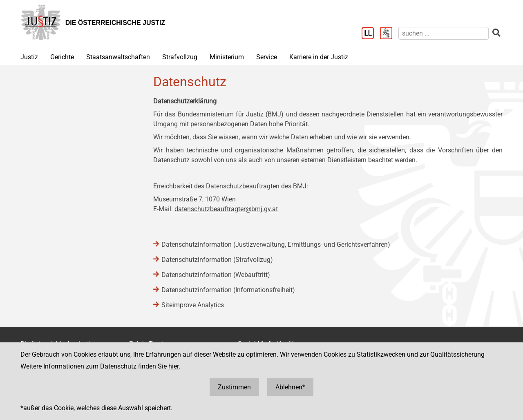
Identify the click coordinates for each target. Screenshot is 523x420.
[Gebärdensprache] (389, 34)
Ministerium (227, 57)
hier (173, 366)
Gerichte (62, 57)
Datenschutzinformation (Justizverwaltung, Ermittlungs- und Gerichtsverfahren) (276, 245)
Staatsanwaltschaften (118, 57)
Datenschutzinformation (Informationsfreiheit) (228, 290)
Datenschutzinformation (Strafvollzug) (217, 260)
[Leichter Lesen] (371, 34)
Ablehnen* (290, 387)
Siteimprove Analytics (193, 305)
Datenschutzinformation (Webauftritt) (216, 275)
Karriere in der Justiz (319, 57)
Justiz (29, 57)
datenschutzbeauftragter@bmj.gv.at (226, 209)
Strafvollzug (180, 57)
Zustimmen (234, 387)
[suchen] (444, 33)
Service (267, 57)
